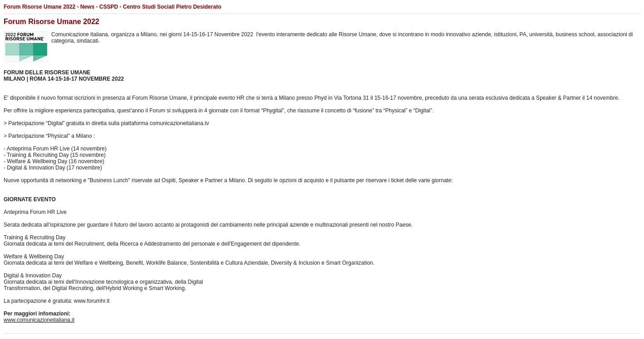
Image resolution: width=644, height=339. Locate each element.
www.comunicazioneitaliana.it (39, 320)
